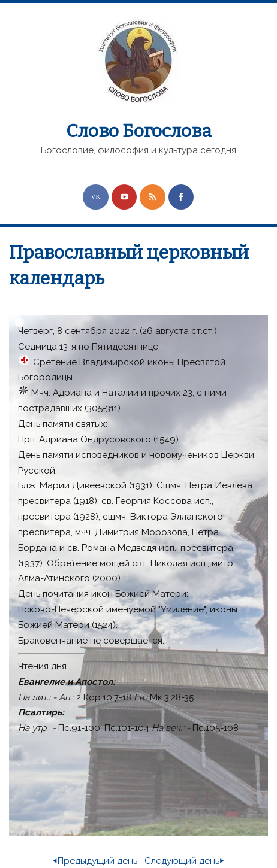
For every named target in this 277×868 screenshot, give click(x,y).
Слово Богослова (139, 131)
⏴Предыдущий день (95, 861)
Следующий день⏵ (184, 861)
